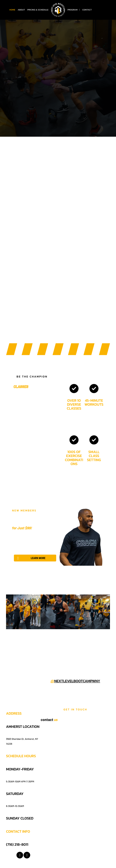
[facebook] (20, 855)
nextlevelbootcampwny (77, 681)
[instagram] (27, 855)
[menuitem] (12, 10)
